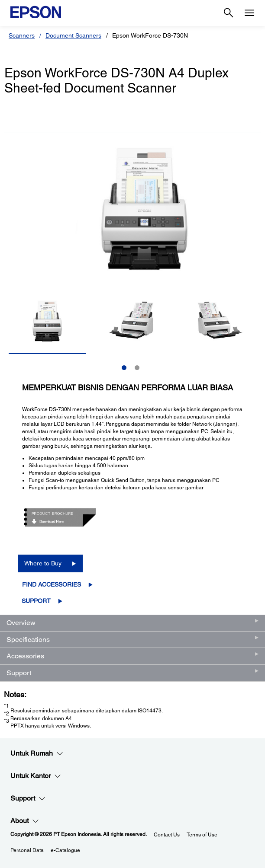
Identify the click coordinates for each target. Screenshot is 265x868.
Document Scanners (73, 35)
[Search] (229, 13)
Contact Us (167, 835)
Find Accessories (52, 584)
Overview (21, 623)
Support (36, 601)
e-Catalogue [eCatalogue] (65, 850)
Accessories (25, 656)
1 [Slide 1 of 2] (124, 368)
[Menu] (249, 13)
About (25, 821)
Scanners (22, 35)
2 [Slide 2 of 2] (137, 368)
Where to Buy (43, 563)
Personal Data (27, 850)
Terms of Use (202, 835)
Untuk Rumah (37, 753)
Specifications (28, 640)
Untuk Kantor (36, 776)
